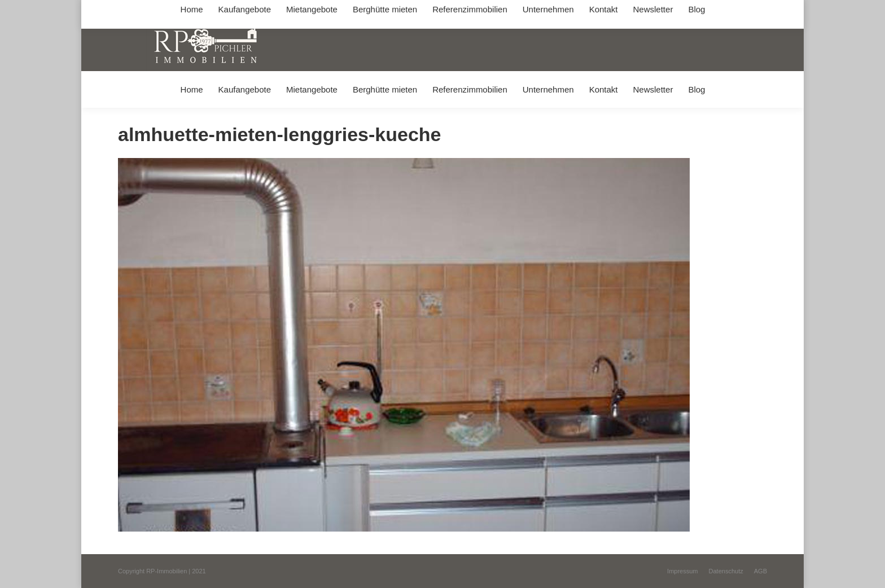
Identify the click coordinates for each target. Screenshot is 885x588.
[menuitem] (192, 89)
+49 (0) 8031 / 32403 (297, 10)
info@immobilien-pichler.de (386, 10)
